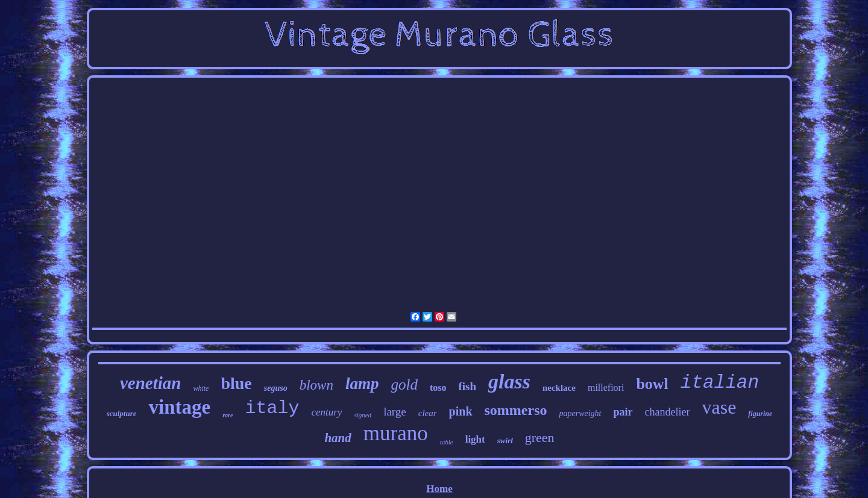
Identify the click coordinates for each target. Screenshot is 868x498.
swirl (505, 440)
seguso (276, 388)
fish (467, 386)
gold (404, 384)
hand (338, 438)
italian (720, 383)
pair (623, 412)
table (447, 442)
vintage (179, 407)
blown (316, 385)
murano (396, 433)
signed (363, 415)
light (475, 439)
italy (272, 408)
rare (228, 415)
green (540, 437)
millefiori (606, 388)
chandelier (668, 412)
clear (428, 413)
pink (461, 411)
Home (439, 489)
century (326, 412)
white (201, 388)
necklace (559, 388)
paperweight (580, 413)
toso (438, 388)
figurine (760, 414)
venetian (151, 383)
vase (719, 407)
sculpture (122, 413)
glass (509, 381)
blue (236, 383)
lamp (362, 384)
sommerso (516, 410)
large (395, 412)
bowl (652, 384)
